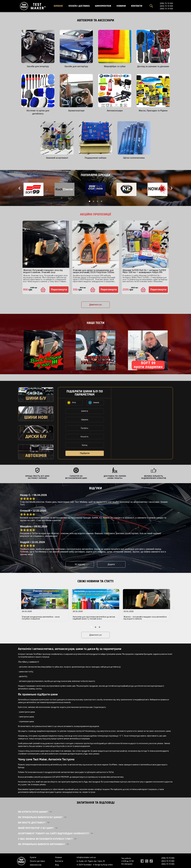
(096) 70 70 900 (166, 3)
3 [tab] (97, 201)
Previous (20, 188)
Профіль (85, 428)
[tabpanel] (34, 190)
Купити (33, 857)
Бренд (85, 445)
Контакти (137, 6)
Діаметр (85, 411)
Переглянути (59, 289)
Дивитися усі (95, 305)
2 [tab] (94, 201)
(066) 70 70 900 (166, 9)
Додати (111, 564)
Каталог (58, 6)
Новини (121, 6)
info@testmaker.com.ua (86, 857)
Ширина (85, 420)
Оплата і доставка (79, 6)
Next (171, 188)
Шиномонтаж (103, 6)
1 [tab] (90, 201)
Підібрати (85, 453)
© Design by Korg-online (103, 865)
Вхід (57, 865)
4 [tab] (101, 201)
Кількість (85, 437)
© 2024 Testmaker (84, 865)
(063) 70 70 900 (166, 6)
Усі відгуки (80, 564)
